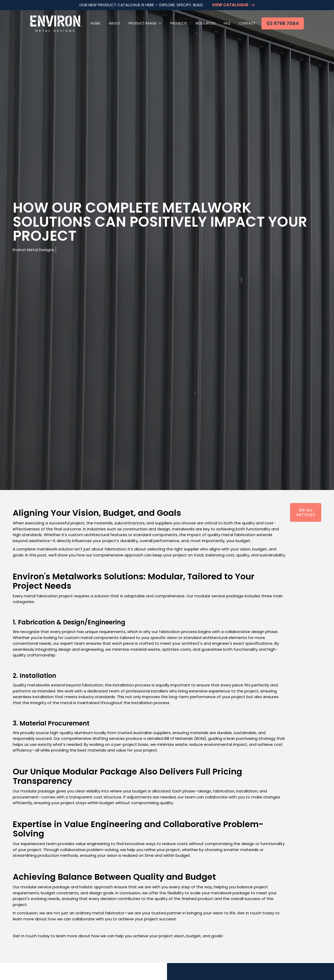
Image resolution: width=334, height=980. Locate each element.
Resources (205, 23)
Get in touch (25, 936)
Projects (179, 23)
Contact (247, 23)
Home (95, 23)
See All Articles (306, 512)
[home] (56, 24)
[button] (145, 24)
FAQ (227, 23)
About (114, 23)
